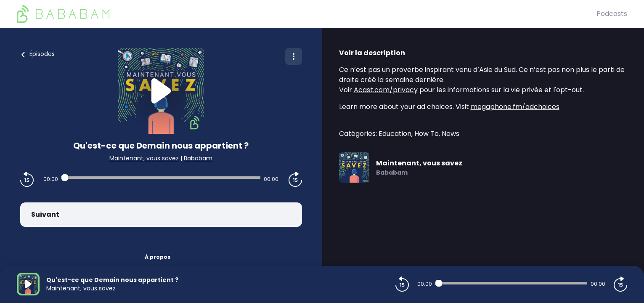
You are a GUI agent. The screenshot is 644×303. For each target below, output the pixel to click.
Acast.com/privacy (386, 90)
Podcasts (612, 14)
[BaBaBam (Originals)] (307, 14)
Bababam (198, 158)
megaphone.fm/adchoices (515, 107)
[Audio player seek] (161, 178)
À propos (158, 257)
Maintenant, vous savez (144, 158)
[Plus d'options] (294, 56)
